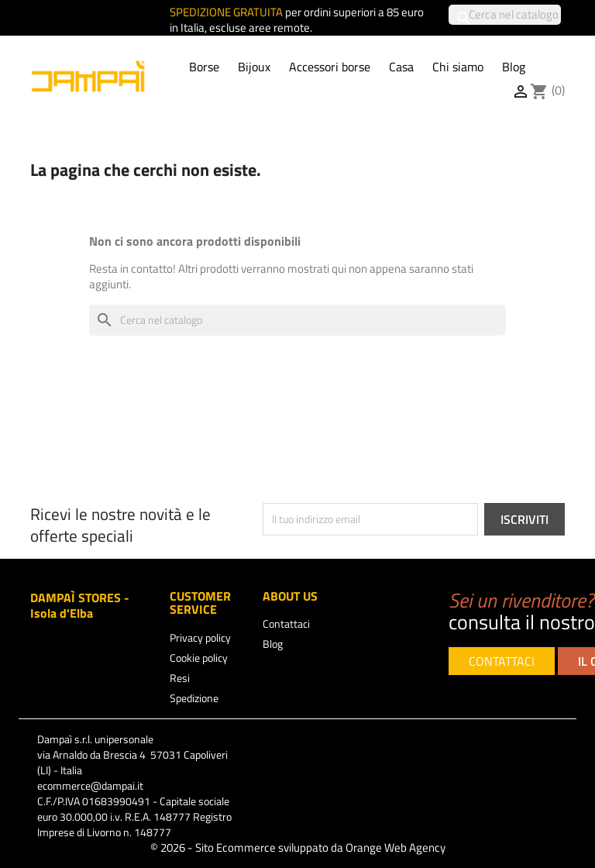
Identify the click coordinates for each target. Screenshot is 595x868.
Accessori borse (330, 67)
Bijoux (254, 67)
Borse (204, 67)
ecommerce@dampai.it (90, 785)
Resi (180, 678)
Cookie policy (199, 658)
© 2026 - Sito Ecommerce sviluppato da (298, 847)
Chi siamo (458, 67)
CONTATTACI (502, 661)
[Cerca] (505, 15)
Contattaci (286, 623)
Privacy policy (200, 637)
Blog (514, 67)
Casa (401, 67)
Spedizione (194, 698)
